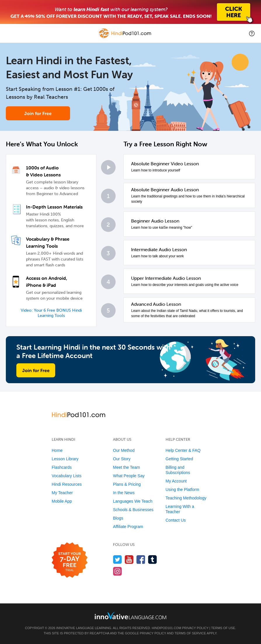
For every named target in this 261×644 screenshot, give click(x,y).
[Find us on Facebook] (141, 559)
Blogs (118, 518)
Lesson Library (65, 459)
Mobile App (62, 501)
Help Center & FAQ (183, 450)
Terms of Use (223, 628)
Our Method (124, 450)
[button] (252, 33)
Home (57, 450)
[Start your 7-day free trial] (70, 560)
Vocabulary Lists (67, 476)
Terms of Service (190, 633)
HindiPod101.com (167, 628)
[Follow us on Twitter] (118, 559)
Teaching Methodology (186, 498)
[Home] (125, 38)
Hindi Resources (67, 484)
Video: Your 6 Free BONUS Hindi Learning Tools (51, 313)
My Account (176, 481)
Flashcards (62, 467)
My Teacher (62, 493)
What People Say (129, 476)
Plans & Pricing (127, 484)
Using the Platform (182, 489)
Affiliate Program (128, 527)
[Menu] (9, 33)
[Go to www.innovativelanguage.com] (130, 616)
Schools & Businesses (133, 510)
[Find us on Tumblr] (153, 559)
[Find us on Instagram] (118, 571)
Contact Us (176, 520)
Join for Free (38, 113)
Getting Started (179, 459)
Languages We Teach (133, 501)
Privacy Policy (195, 628)
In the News (124, 493)
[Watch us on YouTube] (129, 559)
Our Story (122, 459)
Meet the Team (126, 467)
